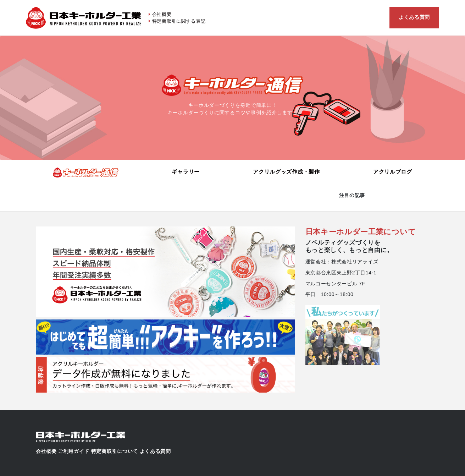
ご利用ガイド (74, 451)
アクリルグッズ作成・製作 (286, 172)
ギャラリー (186, 172)
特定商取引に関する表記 (179, 21)
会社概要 (162, 14)
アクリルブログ (393, 172)
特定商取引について (115, 451)
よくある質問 (414, 17)
